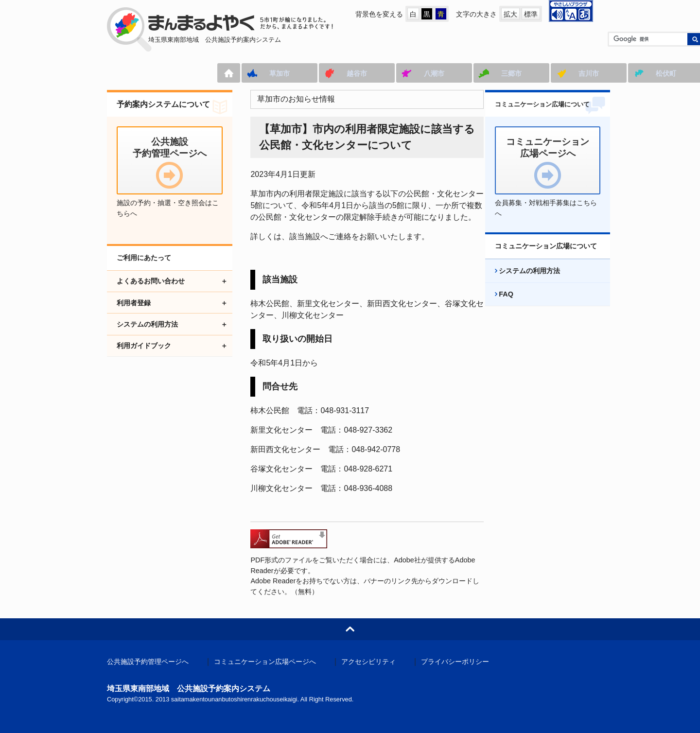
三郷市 (400, 73)
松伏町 (554, 73)
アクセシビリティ (368, 662)
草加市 (168, 73)
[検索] (535, 39)
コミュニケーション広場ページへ (265, 662)
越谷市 (245, 73)
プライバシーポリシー (455, 662)
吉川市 (477, 73)
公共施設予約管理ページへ (148, 662)
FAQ (498, 305)
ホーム (117, 73)
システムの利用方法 (521, 281)
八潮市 (322, 73)
